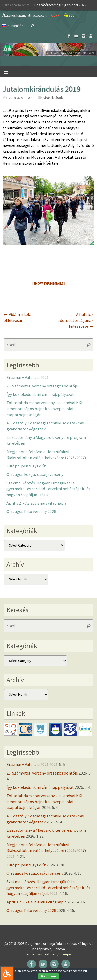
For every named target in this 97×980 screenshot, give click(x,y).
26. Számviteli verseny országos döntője (42, 386)
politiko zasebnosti (75, 971)
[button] (48, 49)
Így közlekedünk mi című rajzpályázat (40, 394)
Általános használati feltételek (24, 15)
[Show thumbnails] (49, 283)
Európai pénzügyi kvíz (26, 466)
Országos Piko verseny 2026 (31, 511)
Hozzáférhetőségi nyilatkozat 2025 (60, 5)
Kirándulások (53, 98)
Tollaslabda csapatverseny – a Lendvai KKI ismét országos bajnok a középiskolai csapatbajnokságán (44, 408)
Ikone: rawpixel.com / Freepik (49, 954)
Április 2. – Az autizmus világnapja (36, 503)
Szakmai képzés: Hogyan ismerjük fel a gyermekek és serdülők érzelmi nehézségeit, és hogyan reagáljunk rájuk (48, 489)
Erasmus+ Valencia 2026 (28, 377)
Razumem (48, 976)
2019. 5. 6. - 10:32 (21, 98)
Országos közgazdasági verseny (35, 474)
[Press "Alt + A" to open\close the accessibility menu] (7, 973)
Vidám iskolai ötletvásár (18, 317)
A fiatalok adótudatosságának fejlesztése (76, 320)
